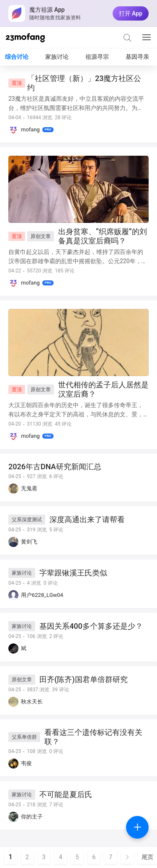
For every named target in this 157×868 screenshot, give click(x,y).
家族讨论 (57, 57)
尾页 (147, 857)
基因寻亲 (137, 57)
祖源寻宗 (97, 57)
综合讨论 (17, 57)
